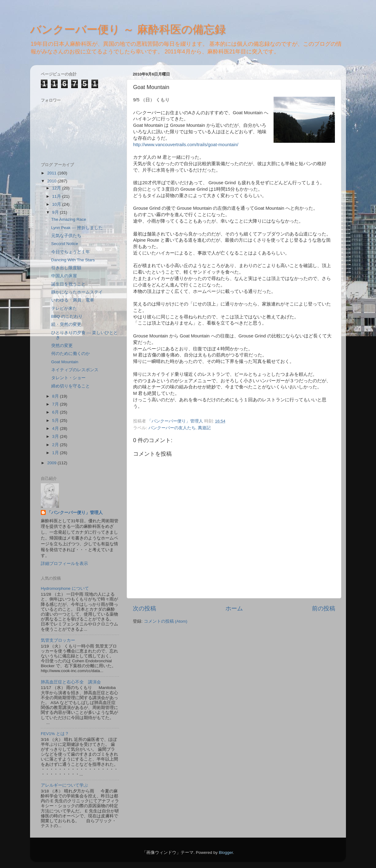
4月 (56, 428)
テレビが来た (64, 308)
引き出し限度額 (66, 268)
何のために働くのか (71, 354)
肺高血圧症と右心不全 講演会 (71, 682)
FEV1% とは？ (55, 734)
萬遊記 (204, 428)
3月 (56, 436)
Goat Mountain (65, 362)
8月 (56, 396)
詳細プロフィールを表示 (64, 564)
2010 (52, 181)
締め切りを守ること (71, 386)
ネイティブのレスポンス (75, 370)
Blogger (226, 852)
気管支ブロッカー (58, 640)
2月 (56, 445)
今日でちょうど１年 (71, 252)
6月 (56, 412)
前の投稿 (324, 608)
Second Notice (65, 244)
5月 (56, 420)
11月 (57, 196)
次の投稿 (144, 608)
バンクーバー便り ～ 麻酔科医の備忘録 (128, 29)
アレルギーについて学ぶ (64, 785)
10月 (57, 204)
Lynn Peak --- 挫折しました (77, 228)
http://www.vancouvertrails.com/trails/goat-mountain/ (186, 145)
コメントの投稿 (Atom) (166, 621)
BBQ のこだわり (67, 316)
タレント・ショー (68, 378)
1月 (56, 453)
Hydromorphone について (65, 588)
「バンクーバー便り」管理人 (75, 513)
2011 (52, 173)
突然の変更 (62, 346)
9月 (56, 212)
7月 (56, 404)
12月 (57, 188)
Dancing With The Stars (73, 260)
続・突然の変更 (66, 324)
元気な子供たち (66, 236)
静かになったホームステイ (77, 292)
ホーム (234, 608)
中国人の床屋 (64, 276)
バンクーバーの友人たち (172, 428)
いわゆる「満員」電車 (73, 300)
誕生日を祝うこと (68, 284)
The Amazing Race (69, 219)
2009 (52, 463)
